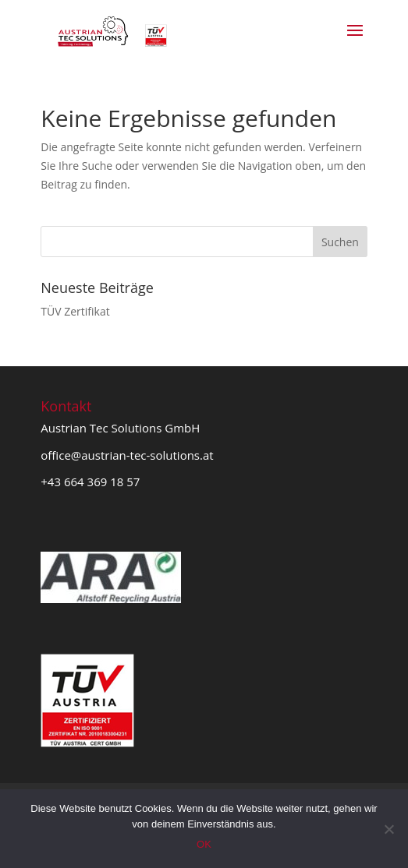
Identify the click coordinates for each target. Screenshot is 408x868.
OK (204, 844)
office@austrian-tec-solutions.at (127, 455)
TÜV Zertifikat (75, 311)
